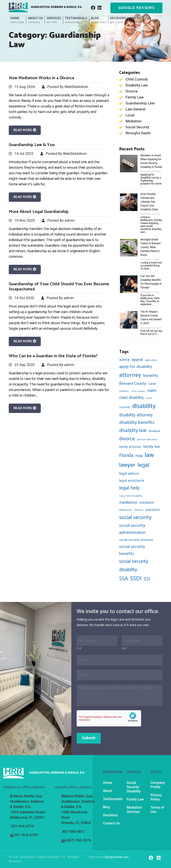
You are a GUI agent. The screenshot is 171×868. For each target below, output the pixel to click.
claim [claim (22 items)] (152, 391)
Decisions (118, 20)
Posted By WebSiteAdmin (68, 87)
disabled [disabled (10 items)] (154, 431)
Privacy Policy (156, 797)
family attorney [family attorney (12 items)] (130, 447)
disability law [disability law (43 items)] (133, 431)
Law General (135, 109)
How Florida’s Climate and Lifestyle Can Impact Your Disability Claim (149, 202)
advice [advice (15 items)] (124, 360)
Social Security (137, 127)
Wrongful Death (138, 133)
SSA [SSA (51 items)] (124, 579)
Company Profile (158, 785)
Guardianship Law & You (32, 145)
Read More (25, 130)
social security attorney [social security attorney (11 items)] (136, 540)
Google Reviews (136, 8)
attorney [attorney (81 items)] (130, 375)
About (107, 791)
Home (17, 20)
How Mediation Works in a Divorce (42, 78)
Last (124, 649)
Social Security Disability (134, 787)
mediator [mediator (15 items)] (147, 503)
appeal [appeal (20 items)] (137, 360)
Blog (99, 20)
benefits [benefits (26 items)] (151, 376)
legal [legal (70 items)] (143, 465)
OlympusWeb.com (116, 857)
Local (130, 115)
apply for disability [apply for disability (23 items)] (136, 367)
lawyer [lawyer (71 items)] (127, 465)
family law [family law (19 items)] (152, 447)
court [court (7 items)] (149, 398)
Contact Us (139, 20)
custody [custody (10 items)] (125, 407)
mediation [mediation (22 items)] (128, 503)
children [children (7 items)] (124, 391)
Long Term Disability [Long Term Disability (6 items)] (131, 496)
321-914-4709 (26, 835)
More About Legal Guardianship (39, 212)
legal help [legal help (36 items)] (129, 488)
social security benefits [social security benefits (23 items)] (132, 550)
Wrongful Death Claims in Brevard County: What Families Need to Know (150, 247)
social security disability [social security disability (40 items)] (134, 566)
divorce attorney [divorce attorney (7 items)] (147, 440)
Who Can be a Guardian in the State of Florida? (53, 356)
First (79, 649)
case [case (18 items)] (152, 384)
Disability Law (137, 85)
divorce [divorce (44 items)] (127, 439)
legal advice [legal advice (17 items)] (129, 474)
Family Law (135, 97)
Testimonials (76, 20)
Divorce (132, 91)
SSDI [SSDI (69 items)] (136, 579)
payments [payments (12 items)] (153, 510)
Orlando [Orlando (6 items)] (139, 510)
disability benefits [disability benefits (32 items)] (137, 423)
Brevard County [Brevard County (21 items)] (133, 384)
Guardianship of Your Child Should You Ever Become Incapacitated (59, 287)
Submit (89, 738)
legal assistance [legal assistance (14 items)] (132, 481)
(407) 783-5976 (78, 840)
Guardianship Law (140, 103)
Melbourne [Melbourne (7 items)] (126, 510)
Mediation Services (134, 810)
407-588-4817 (74, 831)
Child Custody (137, 79)
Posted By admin (61, 220)
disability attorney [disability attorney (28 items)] (136, 415)
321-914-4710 (22, 826)
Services (54, 20)
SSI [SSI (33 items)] (147, 579)
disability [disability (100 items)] (144, 406)
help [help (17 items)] (139, 456)
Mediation (134, 121)
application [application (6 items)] (151, 360)
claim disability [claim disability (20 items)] (131, 398)
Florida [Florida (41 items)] (126, 456)
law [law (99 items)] (149, 455)
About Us (36, 20)
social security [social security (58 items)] (135, 518)
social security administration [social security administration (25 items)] (132, 529)
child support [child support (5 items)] (138, 391)
